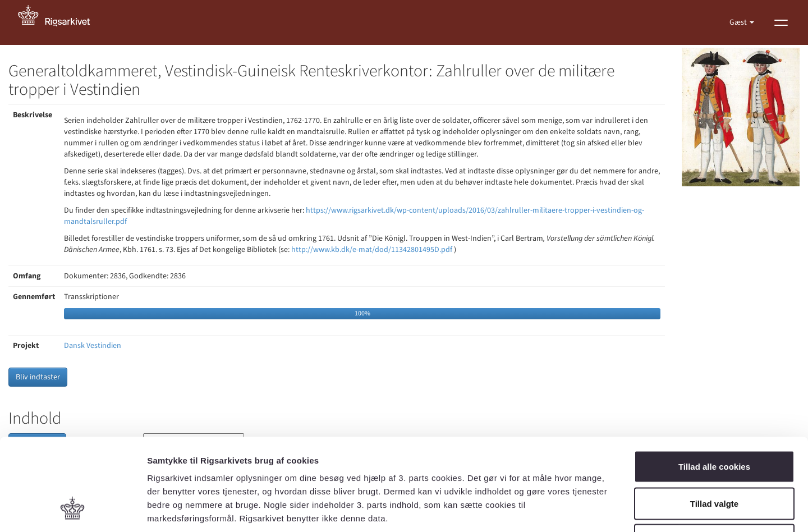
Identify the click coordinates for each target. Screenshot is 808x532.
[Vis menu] (781, 22)
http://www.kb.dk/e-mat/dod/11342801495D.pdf (372, 250)
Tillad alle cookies (714, 385)
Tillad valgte (714, 422)
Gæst (739, 22)
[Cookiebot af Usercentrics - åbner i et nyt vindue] (73, 510)
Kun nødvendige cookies (714, 458)
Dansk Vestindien (93, 346)
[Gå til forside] (60, 22)
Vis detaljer (583, 510)
